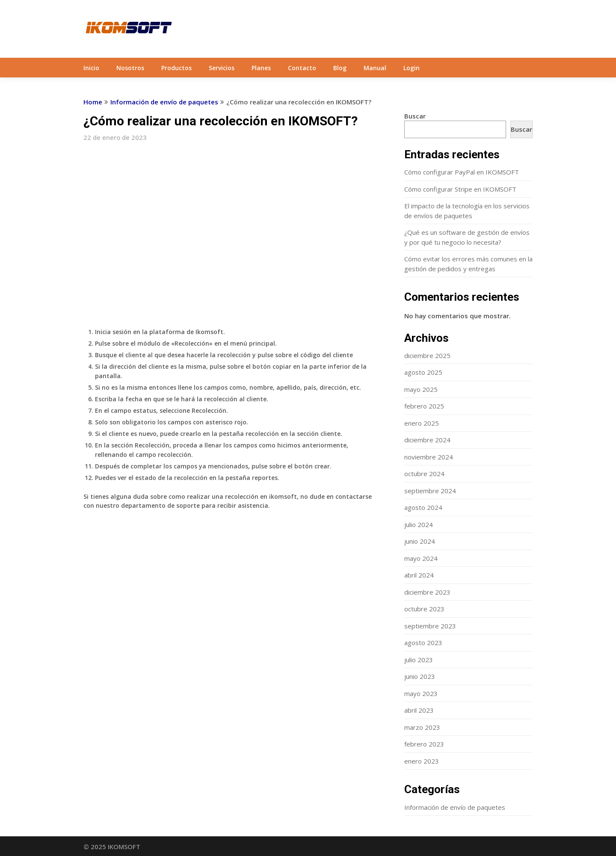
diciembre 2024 (427, 440)
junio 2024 (420, 541)
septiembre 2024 (430, 491)
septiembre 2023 (430, 626)
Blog (340, 68)
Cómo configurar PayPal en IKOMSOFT (462, 172)
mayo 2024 (421, 558)
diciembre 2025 (427, 355)
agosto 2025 (423, 372)
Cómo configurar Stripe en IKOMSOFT (460, 189)
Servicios (222, 68)
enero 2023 (422, 761)
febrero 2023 (424, 744)
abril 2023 (419, 710)
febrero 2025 (424, 406)
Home (93, 102)
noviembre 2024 (429, 457)
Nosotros (130, 68)
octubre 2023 (424, 609)
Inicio (91, 68)
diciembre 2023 (427, 592)
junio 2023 (420, 676)
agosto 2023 (423, 643)
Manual (375, 68)
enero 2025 (422, 423)
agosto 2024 (423, 507)
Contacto (302, 68)
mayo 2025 (421, 389)
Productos (176, 68)
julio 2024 (419, 524)
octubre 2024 (424, 474)
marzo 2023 (422, 727)
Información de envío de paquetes (164, 102)
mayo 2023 (421, 693)
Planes (261, 68)
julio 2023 (419, 660)
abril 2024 (419, 575)
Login (412, 68)
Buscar (415, 116)
